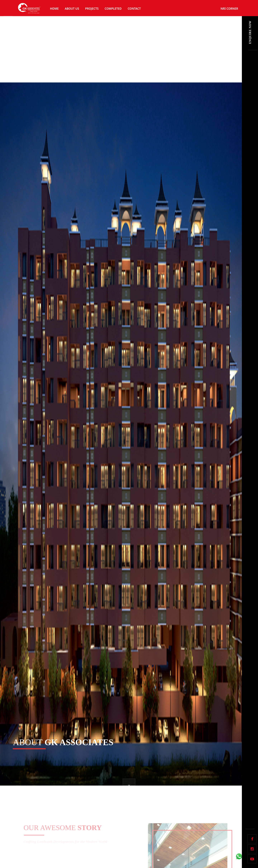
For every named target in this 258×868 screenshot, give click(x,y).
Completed (113, 9)
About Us (72, 9)
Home (54, 9)
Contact (134, 9)
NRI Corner (229, 9)
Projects (92, 9)
